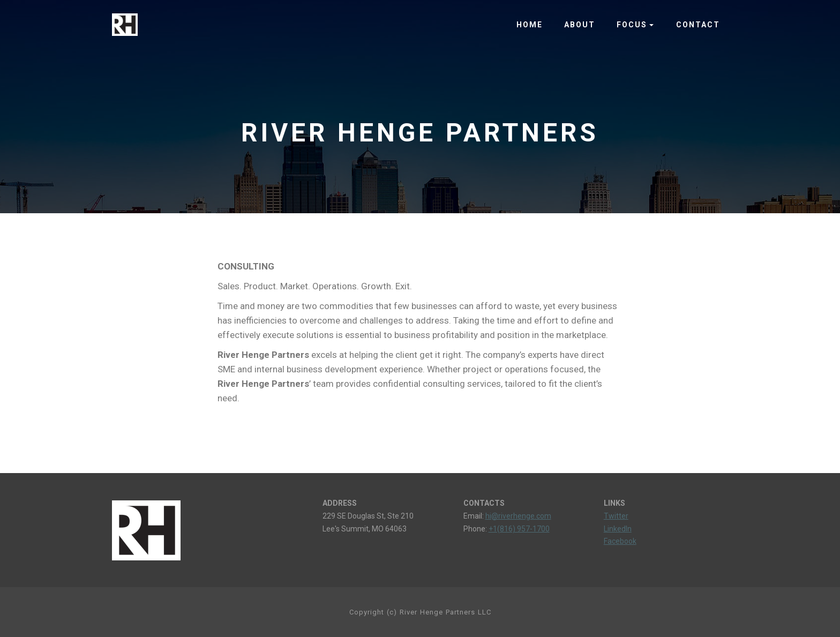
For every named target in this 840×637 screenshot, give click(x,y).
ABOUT (580, 25)
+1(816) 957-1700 (519, 529)
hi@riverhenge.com (518, 516)
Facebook (620, 541)
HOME (530, 25)
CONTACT (698, 25)
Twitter (616, 516)
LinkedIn (618, 529)
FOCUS (632, 25)
